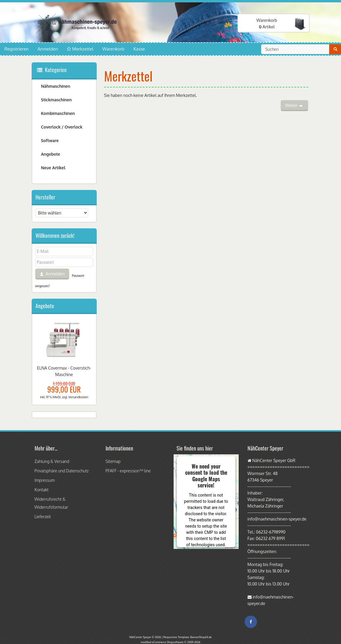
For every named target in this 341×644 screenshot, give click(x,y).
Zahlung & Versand (52, 461)
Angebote (51, 154)
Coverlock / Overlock (62, 127)
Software (50, 140)
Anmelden (48, 49)
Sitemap (113, 461)
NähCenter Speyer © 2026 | (146, 637)
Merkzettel (80, 49)
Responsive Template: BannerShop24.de (187, 637)
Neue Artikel (53, 168)
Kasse (139, 49)
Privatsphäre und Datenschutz (62, 471)
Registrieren (17, 49)
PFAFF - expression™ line (128, 471)
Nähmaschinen (56, 86)
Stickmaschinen (56, 100)
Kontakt (42, 490)
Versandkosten (78, 397)
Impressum (45, 480)
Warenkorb (113, 49)
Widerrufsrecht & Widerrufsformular (51, 503)
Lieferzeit (43, 517)
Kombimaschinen (58, 113)
